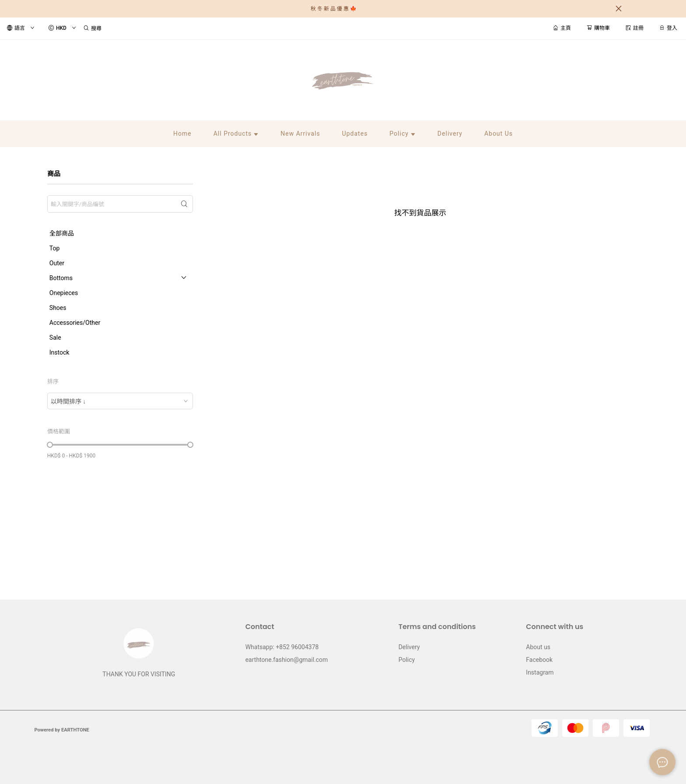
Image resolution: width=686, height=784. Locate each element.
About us (538, 647)
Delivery (409, 647)
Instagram (540, 672)
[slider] (50, 445)
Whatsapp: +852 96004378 (282, 647)
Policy (407, 660)
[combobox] (120, 401)
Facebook (539, 660)
